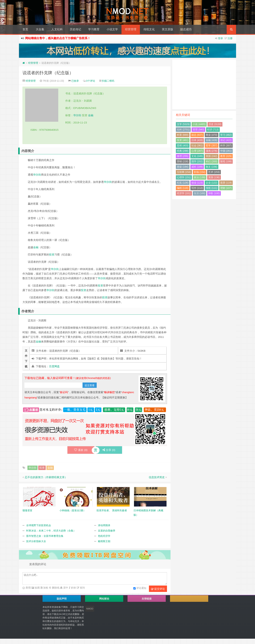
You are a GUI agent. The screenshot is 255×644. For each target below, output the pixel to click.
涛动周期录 (104, 525)
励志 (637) (197, 135)
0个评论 (91, 81)
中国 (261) (226, 151)
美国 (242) (212, 156)
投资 (52, 254)
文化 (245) (197, 156)
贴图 (37, 588)
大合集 (40, 29)
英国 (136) (214, 177)
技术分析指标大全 (36, 541)
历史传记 (75, 29)
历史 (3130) (215, 124)
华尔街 (77, 115)
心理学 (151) (184, 177)
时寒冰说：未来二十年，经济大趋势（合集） (51, 531)
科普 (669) (183, 135)
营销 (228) (183, 161)
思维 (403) (183, 145)
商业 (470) (212, 135)
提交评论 (158, 589)
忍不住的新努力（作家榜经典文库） (46, 477)
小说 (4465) (199, 124)
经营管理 (131, 29)
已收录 (75, 81)
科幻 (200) (212, 161)
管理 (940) (198, 130)
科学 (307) (226, 145)
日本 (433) (197, 140)
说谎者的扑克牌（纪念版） (48, 73)
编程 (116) (183, 188)
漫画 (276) (212, 151)
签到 (82, 588)
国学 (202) (197, 161)
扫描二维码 (108, 81)
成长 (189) (197, 167)
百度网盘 (54, 366)
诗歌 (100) (214, 193)
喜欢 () (81, 450)
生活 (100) (200, 193)
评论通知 (140, 588)
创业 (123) (197, 183)
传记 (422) (226, 140)
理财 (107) (226, 188)
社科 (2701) (183, 130)
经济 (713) (213, 130)
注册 (230, 38)
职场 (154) (200, 172)
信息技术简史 (157, 477)
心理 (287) (197, 151)
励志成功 (186, 29)
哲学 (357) (212, 145)
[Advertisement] (204, 84)
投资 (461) (183, 140)
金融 (91, 115)
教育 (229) (226, 156)
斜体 (73, 588)
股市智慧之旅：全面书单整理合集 (45, 536)
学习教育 (94, 29)
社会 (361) (197, 145)
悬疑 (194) (183, 167)
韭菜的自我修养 (107, 531)
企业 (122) (212, 183)
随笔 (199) (226, 161)
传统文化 (149, 29)
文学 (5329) (183, 124)
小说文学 (112, 29)
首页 (25, 29)
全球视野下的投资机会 (39, 525)
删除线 (55, 588)
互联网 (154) (184, 172)
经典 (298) (183, 151)
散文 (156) (212, 167)
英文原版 (168, 29)
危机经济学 (104, 536)
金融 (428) (212, 140)
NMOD (90, 609)
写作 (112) (197, 188)
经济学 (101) (184, 193)
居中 (65, 588)
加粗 (45, 588)
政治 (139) (200, 177)
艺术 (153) (214, 172)
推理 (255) (183, 156)
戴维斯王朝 (104, 541)
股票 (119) (226, 183)
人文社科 (57, 29)
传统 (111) (212, 188)
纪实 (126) (183, 183)
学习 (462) (226, 135)
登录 (220, 38)
